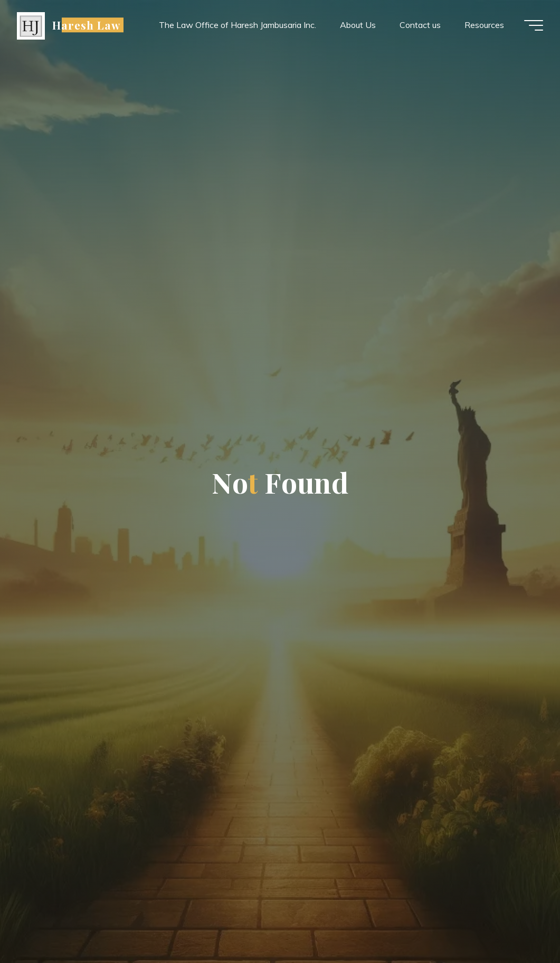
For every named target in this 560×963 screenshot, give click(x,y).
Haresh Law (86, 25)
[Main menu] (534, 25)
